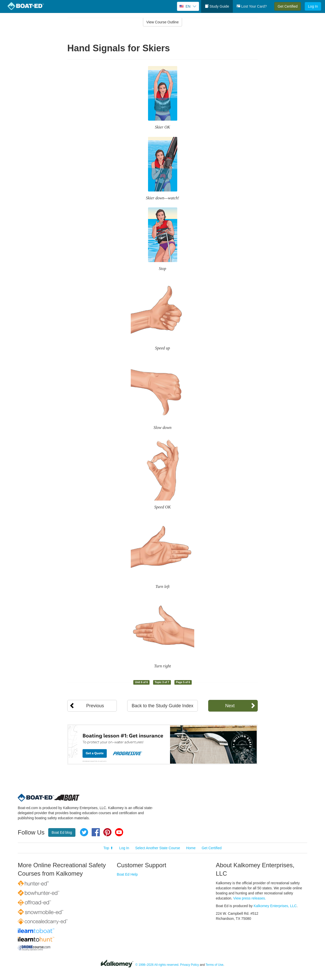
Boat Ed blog (62, 832)
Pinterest (107, 832)
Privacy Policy (189, 965)
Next (230, 706)
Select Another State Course (158, 848)
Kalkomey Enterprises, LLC (275, 906)
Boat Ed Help (127, 874)
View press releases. (250, 898)
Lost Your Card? (252, 6)
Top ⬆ (108, 848)
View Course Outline (162, 22)
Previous (95, 706)
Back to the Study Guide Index (162, 706)
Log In (313, 6)
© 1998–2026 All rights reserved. (157, 965)
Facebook (96, 832)
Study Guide (217, 6)
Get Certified (288, 6)
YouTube (119, 832)
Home (191, 848)
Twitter (84, 832)
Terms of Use (215, 965)
